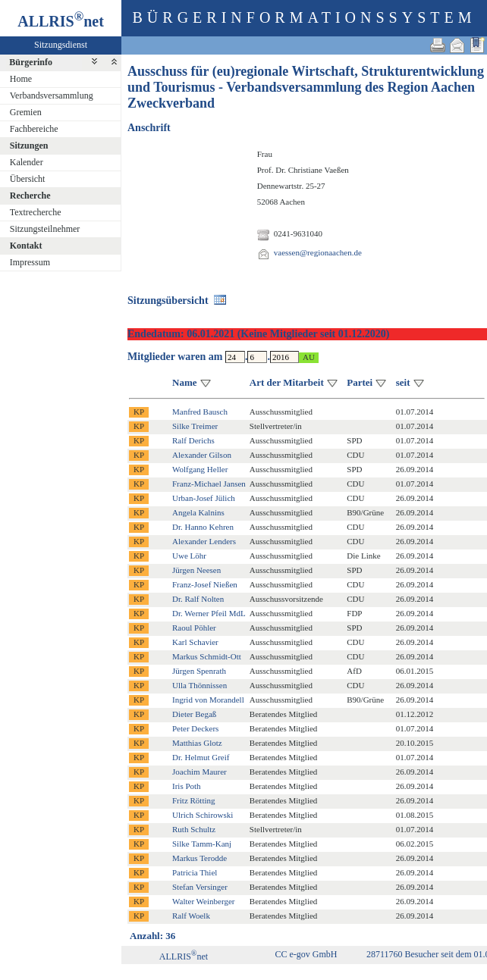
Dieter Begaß (194, 714)
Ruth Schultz (194, 829)
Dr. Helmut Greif (201, 757)
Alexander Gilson (202, 455)
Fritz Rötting (194, 800)
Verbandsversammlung (52, 95)
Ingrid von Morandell (208, 700)
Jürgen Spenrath (199, 671)
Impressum (30, 262)
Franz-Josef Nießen (205, 584)
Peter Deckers (195, 728)
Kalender (27, 162)
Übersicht (28, 179)
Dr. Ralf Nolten (198, 599)
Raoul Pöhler (194, 628)
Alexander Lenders (204, 541)
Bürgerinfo (31, 62)
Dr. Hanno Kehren (203, 527)
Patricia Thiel (195, 872)
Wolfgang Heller (200, 469)
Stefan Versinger (200, 887)
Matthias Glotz (197, 743)
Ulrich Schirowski (203, 815)
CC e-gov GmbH (306, 954)
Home (21, 79)
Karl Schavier (195, 642)
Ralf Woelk (191, 916)
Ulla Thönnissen (200, 685)
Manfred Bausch (200, 412)
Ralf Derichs (193, 440)
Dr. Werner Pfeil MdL (209, 613)
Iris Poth (187, 786)
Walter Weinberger (203, 901)
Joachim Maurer (200, 772)
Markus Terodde (200, 858)
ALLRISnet (184, 957)
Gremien (26, 112)
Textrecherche (36, 212)
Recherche (30, 196)
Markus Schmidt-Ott (207, 656)
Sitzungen (29, 146)
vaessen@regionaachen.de (318, 252)
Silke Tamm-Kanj (202, 844)
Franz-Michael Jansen (209, 484)
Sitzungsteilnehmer (45, 229)
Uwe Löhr (189, 556)
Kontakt (26, 246)
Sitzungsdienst (61, 45)
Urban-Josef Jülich (204, 498)
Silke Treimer (195, 426)
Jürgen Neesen (196, 570)
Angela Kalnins (198, 512)
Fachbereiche (34, 129)
